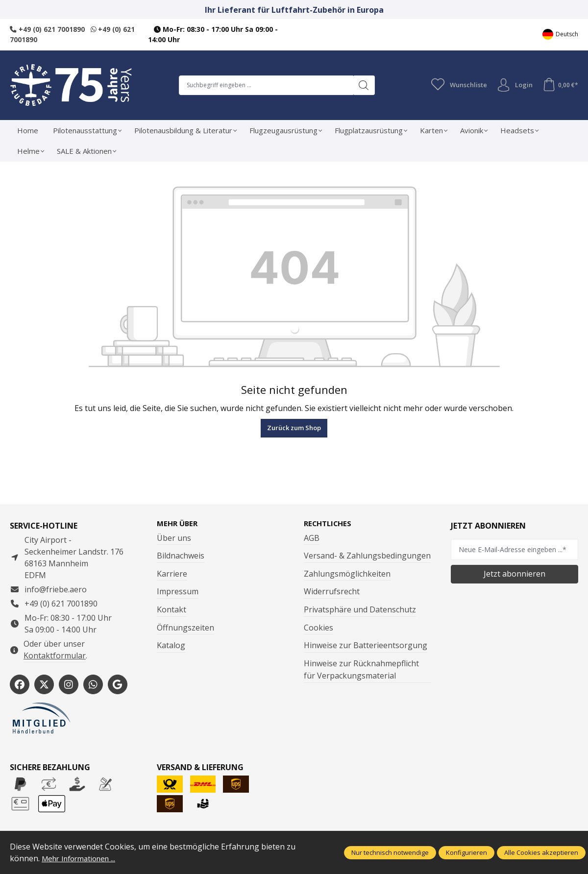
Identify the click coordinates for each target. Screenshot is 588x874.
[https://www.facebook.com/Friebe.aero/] (20, 684)
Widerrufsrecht (332, 592)
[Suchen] (362, 85)
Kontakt (171, 609)
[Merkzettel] (456, 85)
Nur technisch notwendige (390, 852)
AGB (312, 538)
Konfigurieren (466, 852)
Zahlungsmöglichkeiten (347, 574)
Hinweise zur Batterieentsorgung (366, 646)
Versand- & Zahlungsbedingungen (367, 556)
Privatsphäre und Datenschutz (360, 609)
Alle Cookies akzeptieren (541, 852)
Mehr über (179, 523)
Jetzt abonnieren (514, 574)
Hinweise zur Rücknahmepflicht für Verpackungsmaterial (361, 670)
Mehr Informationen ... (83, 858)
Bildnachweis (181, 556)
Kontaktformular (55, 655)
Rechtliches (330, 523)
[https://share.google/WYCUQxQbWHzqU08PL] (118, 684)
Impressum (178, 592)
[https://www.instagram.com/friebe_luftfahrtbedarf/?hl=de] (69, 684)
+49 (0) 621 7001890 (48, 29)
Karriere (172, 574)
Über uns (174, 538)
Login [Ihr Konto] (513, 85)
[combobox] (264, 85)
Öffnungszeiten (185, 628)
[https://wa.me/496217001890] (93, 684)
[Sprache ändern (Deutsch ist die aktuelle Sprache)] (560, 35)
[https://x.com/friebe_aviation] (44, 684)
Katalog (171, 646)
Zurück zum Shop (294, 428)
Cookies (318, 628)
